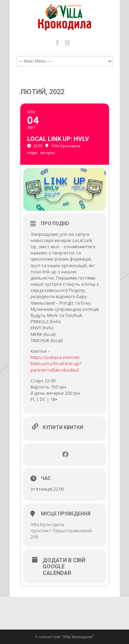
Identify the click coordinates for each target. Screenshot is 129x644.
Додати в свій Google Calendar (64, 567)
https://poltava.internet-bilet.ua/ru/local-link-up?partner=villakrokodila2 (56, 363)
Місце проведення (66, 514)
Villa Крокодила (47, 524)
